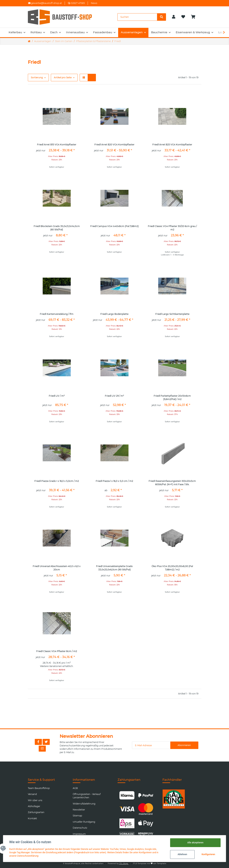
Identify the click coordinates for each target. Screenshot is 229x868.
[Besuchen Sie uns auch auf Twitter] (46, 742)
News (94, 3)
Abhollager (34, 806)
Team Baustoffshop (39, 788)
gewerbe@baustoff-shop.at (45, 3)
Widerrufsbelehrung (84, 804)
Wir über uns (35, 800)
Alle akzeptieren (195, 843)
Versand (32, 794)
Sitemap (77, 816)
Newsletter (79, 810)
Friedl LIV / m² (57, 396)
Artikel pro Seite (63, 77)
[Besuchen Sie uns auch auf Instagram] (42, 749)
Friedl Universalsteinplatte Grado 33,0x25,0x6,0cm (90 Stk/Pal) (114, 568)
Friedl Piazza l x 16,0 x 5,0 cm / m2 (114, 481)
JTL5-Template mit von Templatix (149, 863)
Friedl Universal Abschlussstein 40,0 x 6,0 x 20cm (57, 568)
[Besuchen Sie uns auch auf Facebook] (38, 742)
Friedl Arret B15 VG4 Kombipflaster (57, 145)
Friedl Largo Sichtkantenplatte (172, 314)
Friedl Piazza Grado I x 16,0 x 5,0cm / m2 (57, 481)
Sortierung (37, 77)
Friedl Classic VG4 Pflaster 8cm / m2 (57, 651)
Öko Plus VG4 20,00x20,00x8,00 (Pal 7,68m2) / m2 (172, 568)
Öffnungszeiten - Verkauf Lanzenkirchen (87, 796)
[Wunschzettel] (183, 17)
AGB (75, 788)
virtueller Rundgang (84, 822)
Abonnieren (184, 745)
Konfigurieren (208, 854)
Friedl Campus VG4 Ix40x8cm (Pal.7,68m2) (114, 226)
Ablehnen (182, 854)
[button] (174, 17)
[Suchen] (137, 17)
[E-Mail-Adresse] (151, 745)
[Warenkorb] (195, 17)
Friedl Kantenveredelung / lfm (57, 314)
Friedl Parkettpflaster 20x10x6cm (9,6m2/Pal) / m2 (172, 397)
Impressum (79, 834)
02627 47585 (76, 3)
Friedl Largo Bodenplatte (114, 314)
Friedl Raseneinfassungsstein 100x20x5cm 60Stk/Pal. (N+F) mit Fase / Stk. (172, 483)
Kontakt (32, 818)
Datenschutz (80, 828)
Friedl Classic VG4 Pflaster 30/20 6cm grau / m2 (172, 228)
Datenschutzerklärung (72, 746)
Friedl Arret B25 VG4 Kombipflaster (172, 145)
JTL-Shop (124, 863)
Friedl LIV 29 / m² (114, 396)
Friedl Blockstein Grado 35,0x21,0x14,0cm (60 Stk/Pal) (57, 228)
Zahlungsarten (36, 812)
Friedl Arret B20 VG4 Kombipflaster (114, 145)
